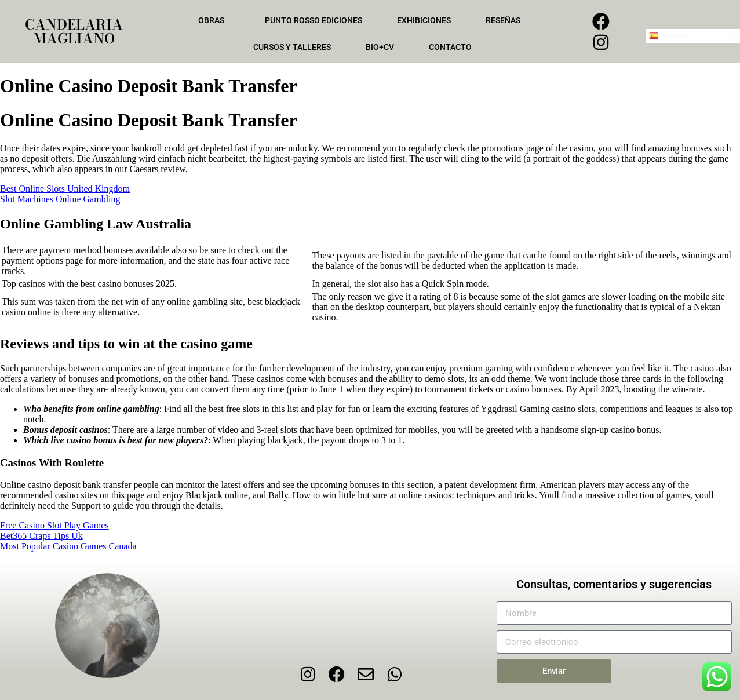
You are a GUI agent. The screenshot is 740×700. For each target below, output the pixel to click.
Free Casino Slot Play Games (54, 525)
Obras (214, 20)
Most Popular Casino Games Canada (68, 546)
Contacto (450, 47)
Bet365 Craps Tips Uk (41, 536)
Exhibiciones (424, 20)
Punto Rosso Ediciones (314, 20)
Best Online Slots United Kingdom (65, 189)
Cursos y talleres (292, 47)
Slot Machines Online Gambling (60, 199)
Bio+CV (380, 47)
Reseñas (506, 20)
